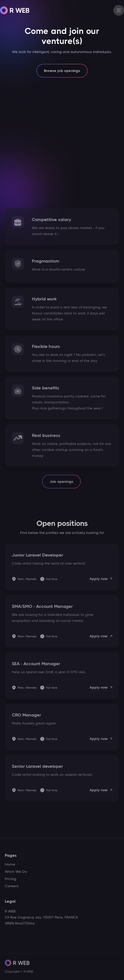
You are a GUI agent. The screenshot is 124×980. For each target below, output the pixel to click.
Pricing (11, 879)
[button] (119, 10)
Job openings (61, 482)
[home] (15, 10)
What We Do (16, 872)
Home (10, 864)
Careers (12, 886)
